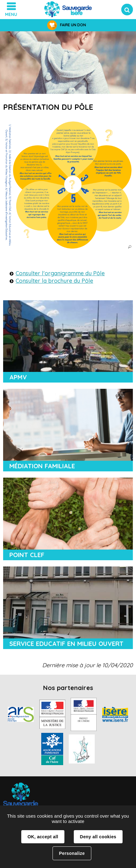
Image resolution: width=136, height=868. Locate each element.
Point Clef (27, 555)
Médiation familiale (42, 466)
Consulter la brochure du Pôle (54, 281)
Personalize (72, 853)
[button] (68, 185)
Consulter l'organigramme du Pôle (60, 273)
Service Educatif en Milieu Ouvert (66, 644)
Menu (11, 14)
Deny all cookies (98, 837)
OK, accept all (43, 837)
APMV (18, 377)
